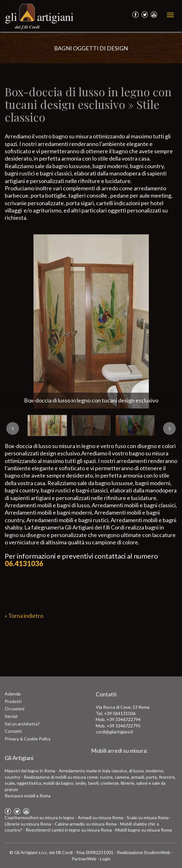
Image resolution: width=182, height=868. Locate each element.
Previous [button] (13, 428)
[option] (91, 321)
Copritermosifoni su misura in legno (39, 817)
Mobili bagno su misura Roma (144, 830)
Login (105, 859)
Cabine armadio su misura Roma (86, 824)
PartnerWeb (84, 859)
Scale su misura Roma (148, 817)
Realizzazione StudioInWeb (144, 852)
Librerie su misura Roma (28, 824)
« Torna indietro (24, 616)
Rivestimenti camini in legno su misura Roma (69, 830)
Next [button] (169, 428)
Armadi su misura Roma (100, 817)
